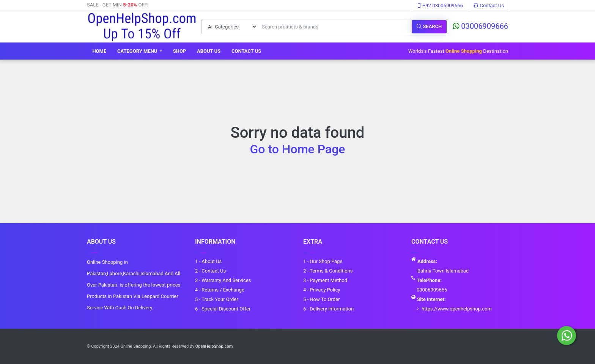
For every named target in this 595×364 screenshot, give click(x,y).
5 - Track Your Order (217, 299)
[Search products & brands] (335, 27)
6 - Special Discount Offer (223, 309)
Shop (180, 51)
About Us (209, 51)
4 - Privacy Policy (322, 290)
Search (429, 26)
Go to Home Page (298, 149)
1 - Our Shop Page (323, 261)
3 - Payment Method (325, 280)
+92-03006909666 (440, 6)
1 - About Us (208, 261)
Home (99, 51)
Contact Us (489, 6)
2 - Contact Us (210, 271)
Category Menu (138, 51)
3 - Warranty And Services (223, 280)
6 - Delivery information (328, 309)
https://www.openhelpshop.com (457, 309)
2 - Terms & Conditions (328, 271)
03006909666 (480, 26)
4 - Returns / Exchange (220, 290)
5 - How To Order (321, 299)
